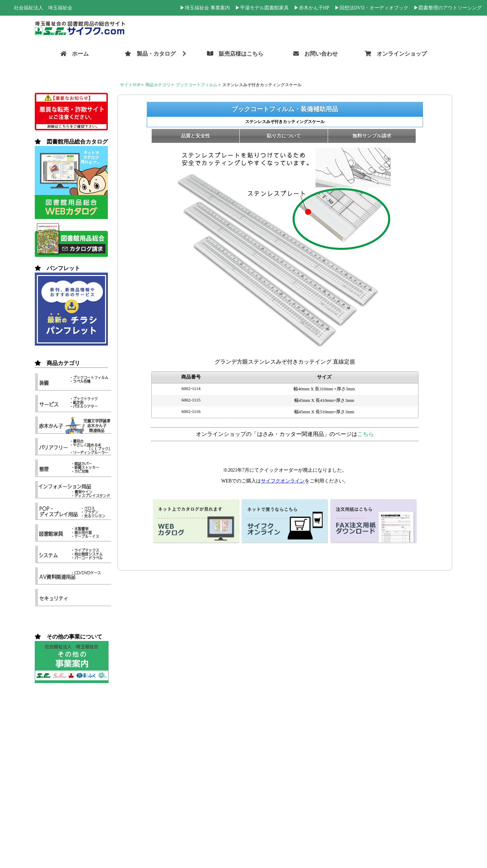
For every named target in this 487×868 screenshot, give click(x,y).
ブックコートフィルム (197, 85)
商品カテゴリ (158, 85)
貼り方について (284, 136)
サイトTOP (130, 85)
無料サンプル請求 (372, 136)
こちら (366, 434)
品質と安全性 (195, 136)
